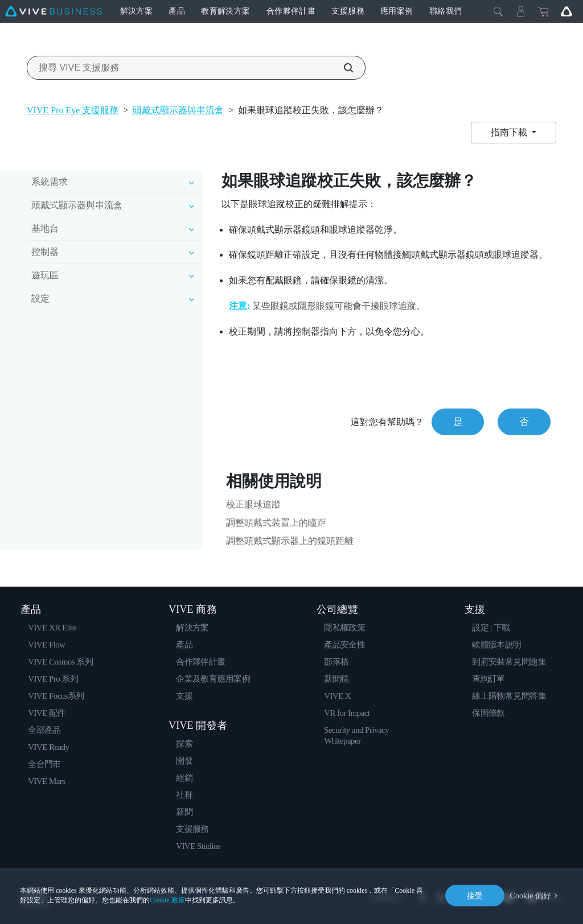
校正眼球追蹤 (253, 504)
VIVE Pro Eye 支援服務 (73, 110)
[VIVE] (54, 11)
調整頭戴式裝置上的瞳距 (276, 523)
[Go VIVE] (566, 11)
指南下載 (510, 132)
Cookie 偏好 (531, 895)
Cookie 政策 (167, 900)
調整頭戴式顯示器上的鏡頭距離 (290, 541)
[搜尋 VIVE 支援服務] (342, 68)
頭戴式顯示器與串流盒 (178, 110)
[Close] (498, 11)
